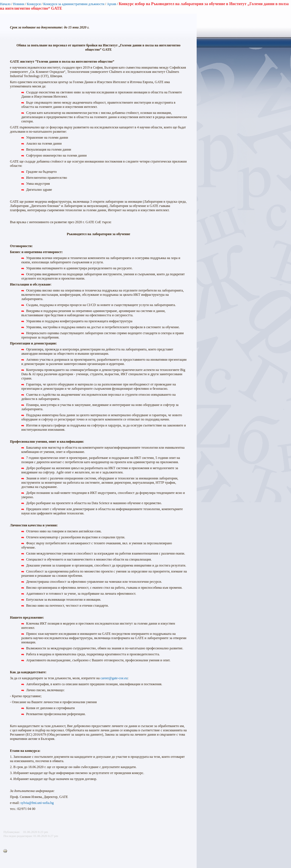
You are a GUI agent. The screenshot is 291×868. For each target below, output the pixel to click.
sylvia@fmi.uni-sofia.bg (37, 803)
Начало (5, 4)
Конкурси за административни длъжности (74, 4)
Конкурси (34, 4)
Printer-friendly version (7, 851)
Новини (19, 4)
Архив (112, 4)
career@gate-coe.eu (114, 678)
